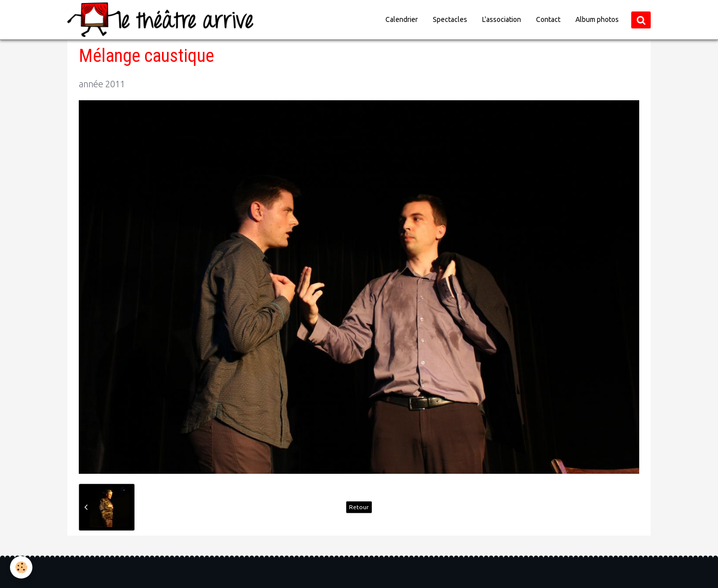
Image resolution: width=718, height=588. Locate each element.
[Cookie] (21, 567)
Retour (359, 507)
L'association (502, 19)
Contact (548, 19)
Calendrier (402, 19)
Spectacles (450, 19)
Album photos (597, 19)
